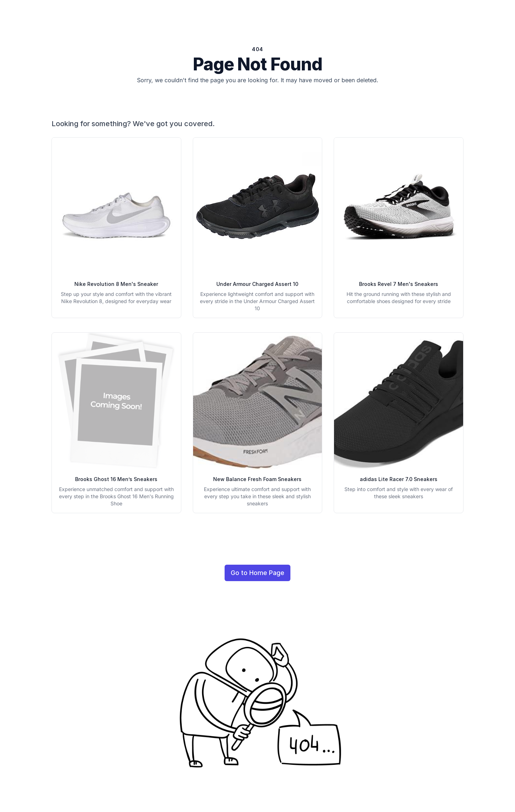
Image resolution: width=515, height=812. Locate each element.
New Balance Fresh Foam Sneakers (257, 479)
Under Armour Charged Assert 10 (257, 284)
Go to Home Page (257, 573)
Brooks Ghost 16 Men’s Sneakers (116, 479)
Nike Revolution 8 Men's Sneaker (116, 284)
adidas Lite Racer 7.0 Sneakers (399, 479)
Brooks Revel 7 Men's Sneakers (399, 284)
